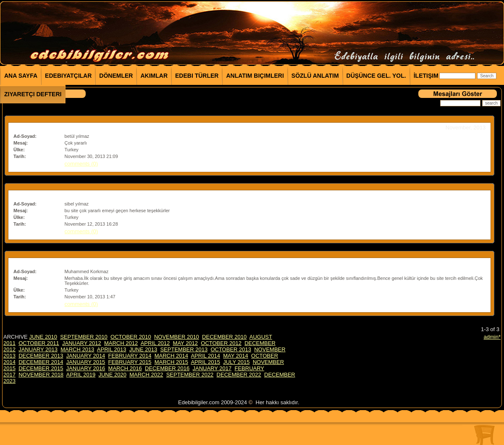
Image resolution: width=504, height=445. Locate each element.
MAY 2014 (236, 356)
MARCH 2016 (125, 368)
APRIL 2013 (112, 349)
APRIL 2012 (155, 343)
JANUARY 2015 (86, 362)
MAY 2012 (186, 343)
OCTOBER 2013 (231, 349)
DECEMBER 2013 (41, 356)
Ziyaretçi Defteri (33, 94)
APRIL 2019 (81, 375)
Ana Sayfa (21, 76)
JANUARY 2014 (86, 356)
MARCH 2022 (146, 375)
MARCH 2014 (171, 356)
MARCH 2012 (121, 343)
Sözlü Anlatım (315, 76)
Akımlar (154, 76)
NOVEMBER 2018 (41, 375)
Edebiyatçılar (68, 76)
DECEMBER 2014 (41, 362)
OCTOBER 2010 (131, 337)
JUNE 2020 (112, 375)
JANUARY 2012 (82, 343)
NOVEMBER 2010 (177, 337)
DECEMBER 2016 (167, 368)
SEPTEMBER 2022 (190, 375)
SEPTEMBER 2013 (184, 349)
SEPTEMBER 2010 (84, 337)
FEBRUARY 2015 (130, 362)
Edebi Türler (197, 76)
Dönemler (116, 76)
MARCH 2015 (171, 362)
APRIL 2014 (205, 356)
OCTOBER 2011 (39, 343)
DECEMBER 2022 (239, 375)
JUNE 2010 (43, 337)
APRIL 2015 (205, 362)
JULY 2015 (236, 362)
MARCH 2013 (77, 349)
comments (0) (81, 164)
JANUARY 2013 (38, 349)
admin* (492, 337)
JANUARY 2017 (212, 368)
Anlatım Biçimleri (255, 76)
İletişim (426, 76)
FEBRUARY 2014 (130, 356)
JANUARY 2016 (86, 368)
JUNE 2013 (143, 349)
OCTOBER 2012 (221, 343)
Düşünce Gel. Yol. (376, 76)
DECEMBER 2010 (224, 337)
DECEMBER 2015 (41, 368)
